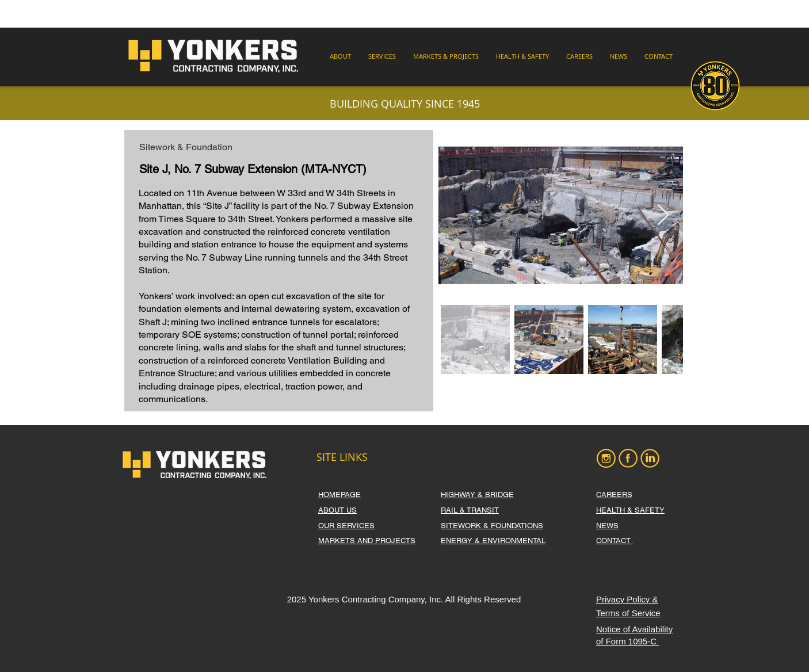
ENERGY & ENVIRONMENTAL (493, 541)
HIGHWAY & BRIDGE (477, 495)
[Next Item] (663, 215)
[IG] (606, 458)
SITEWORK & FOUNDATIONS (492, 526)
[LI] (650, 458)
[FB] (628, 458)
